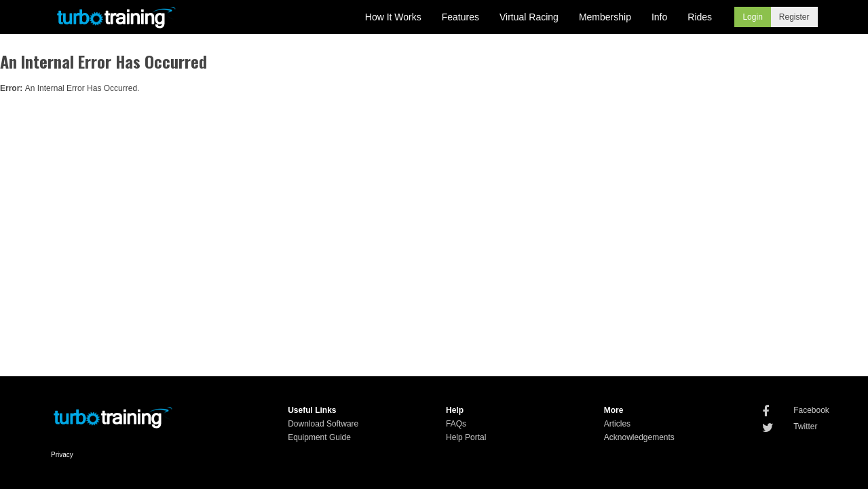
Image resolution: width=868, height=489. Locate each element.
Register (794, 17)
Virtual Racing (529, 17)
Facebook (811, 410)
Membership (605, 17)
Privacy (62, 455)
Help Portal (466, 437)
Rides (700, 17)
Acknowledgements (639, 437)
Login (752, 17)
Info (659, 17)
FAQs (456, 424)
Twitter (805, 427)
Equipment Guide (319, 437)
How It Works (393, 17)
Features (460, 17)
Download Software (323, 424)
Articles (617, 424)
